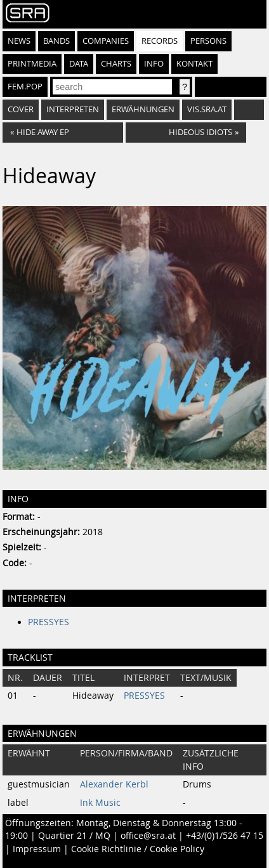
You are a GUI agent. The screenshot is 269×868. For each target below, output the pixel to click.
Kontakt (194, 64)
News (19, 41)
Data (79, 64)
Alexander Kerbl (114, 784)
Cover (21, 109)
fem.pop (25, 87)
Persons (208, 41)
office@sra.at (148, 836)
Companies (106, 41)
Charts (116, 64)
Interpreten (73, 109)
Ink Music (100, 803)
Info (154, 64)
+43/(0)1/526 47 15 (225, 836)
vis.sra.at (207, 109)
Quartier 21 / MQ (74, 836)
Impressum (37, 849)
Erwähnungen (143, 109)
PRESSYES (49, 622)
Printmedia (32, 64)
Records (160, 41)
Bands (56, 41)
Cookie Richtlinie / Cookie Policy (138, 849)
